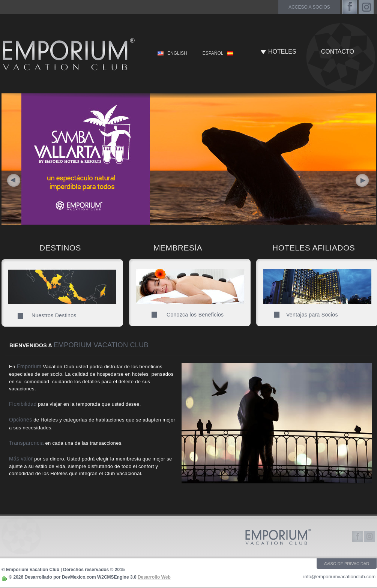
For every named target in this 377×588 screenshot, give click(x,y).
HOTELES (282, 52)
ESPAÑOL (213, 53)
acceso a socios (309, 7)
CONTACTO (338, 52)
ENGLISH (177, 53)
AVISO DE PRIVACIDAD (347, 564)
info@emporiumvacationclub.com (339, 577)
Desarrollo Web (154, 577)
